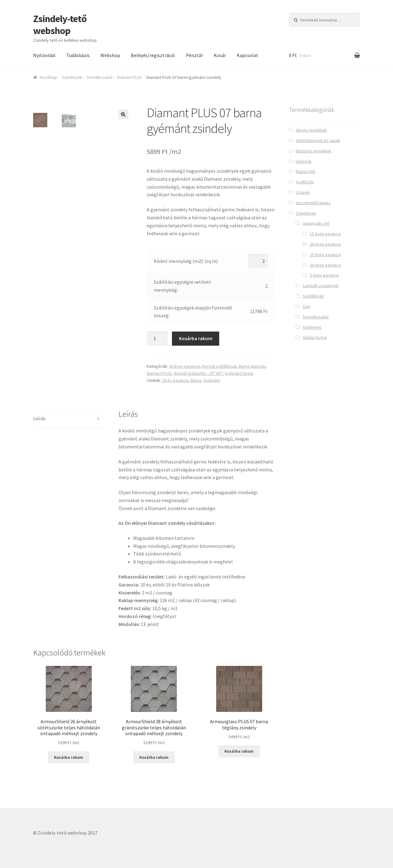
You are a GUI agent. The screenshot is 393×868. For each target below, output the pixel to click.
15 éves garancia (325, 234)
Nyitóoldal (44, 55)
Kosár (220, 55)
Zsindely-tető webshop (60, 25)
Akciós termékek (311, 130)
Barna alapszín (252, 366)
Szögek (303, 192)
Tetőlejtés (312, 327)
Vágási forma (315, 337)
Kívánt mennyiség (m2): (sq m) (186, 261)
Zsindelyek (72, 77)
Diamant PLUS (129, 77)
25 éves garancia (325, 255)
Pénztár (194, 55)
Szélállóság (313, 296)
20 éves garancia (184, 366)
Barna (196, 380)
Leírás (39, 418)
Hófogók (304, 161)
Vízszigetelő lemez (313, 203)
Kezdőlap (48, 77)
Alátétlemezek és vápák (318, 140)
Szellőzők (305, 182)
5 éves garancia (324, 275)
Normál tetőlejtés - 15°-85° (198, 373)
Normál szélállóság (219, 366)
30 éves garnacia (325, 265)
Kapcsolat (247, 55)
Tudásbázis (78, 55)
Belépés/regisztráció (153, 55)
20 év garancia (175, 380)
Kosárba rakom (196, 338)
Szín (307, 306)
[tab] (69, 419)
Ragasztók (305, 171)
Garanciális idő (316, 223)
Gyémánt (212, 380)
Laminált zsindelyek (321, 286)
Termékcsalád (99, 77)
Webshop (110, 55)
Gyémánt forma (239, 373)
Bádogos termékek (313, 151)
